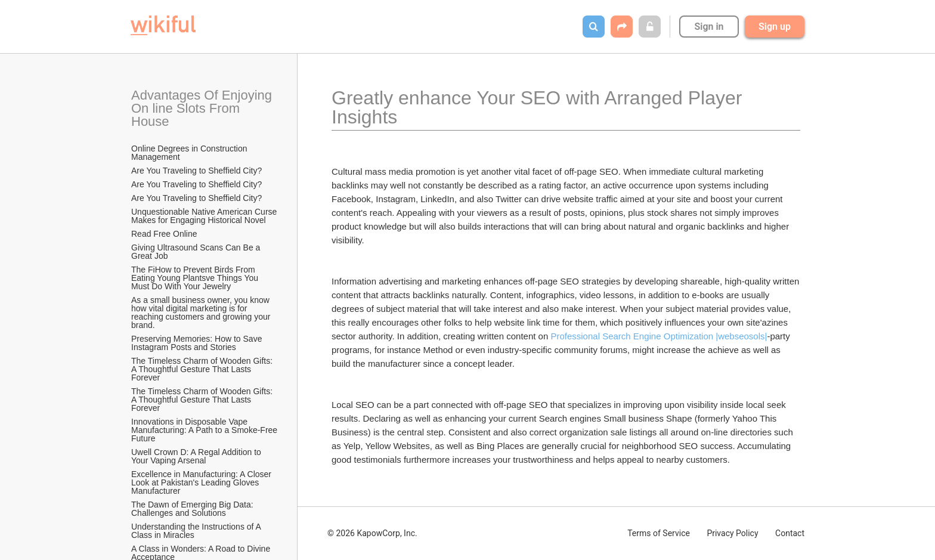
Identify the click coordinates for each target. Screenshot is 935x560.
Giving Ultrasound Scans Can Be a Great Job (197, 252)
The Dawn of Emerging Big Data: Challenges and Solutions (193, 509)
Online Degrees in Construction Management (190, 153)
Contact (790, 533)
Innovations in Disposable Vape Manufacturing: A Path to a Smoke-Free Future (205, 430)
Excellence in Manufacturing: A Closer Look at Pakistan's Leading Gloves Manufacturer (202, 482)
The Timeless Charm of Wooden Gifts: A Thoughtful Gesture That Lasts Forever (203, 369)
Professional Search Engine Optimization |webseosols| (659, 336)
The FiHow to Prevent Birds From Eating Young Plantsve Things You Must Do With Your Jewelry (196, 278)
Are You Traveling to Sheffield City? (196, 171)
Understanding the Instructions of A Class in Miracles (197, 531)
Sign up (775, 27)
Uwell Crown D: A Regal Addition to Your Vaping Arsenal (197, 456)
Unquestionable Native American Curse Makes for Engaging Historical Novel (205, 216)
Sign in (709, 27)
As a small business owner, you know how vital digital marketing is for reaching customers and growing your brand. (202, 313)
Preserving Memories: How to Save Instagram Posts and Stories (198, 343)
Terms (659, 533)
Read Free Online (165, 234)
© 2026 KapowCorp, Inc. (372, 533)
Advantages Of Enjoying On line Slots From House (203, 108)
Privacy (732, 533)
